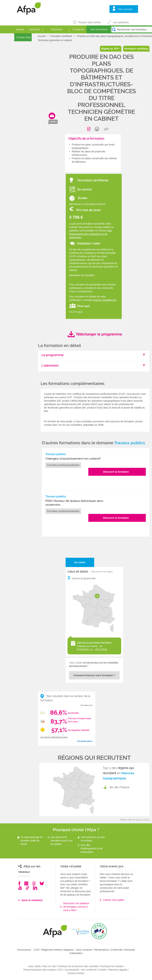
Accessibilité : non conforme (81, 970)
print (98, 129)
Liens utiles (34, 966)
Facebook (19, 883)
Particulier (35, 29)
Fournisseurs (24, 950)
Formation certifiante (62, 36)
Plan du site (49, 966)
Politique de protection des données (78, 966)
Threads (34, 883)
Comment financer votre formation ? (94, 675)
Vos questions (121, 22)
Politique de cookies (112, 966)
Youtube (20, 888)
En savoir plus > (85, 741)
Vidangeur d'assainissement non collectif (73, 459)
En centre (80, 562)
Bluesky (42, 883)
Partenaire (57, 29)
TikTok (27, 888)
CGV (37, 950)
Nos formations (99, 29)
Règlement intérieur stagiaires (57, 950)
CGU (60, 970)
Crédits (103, 970)
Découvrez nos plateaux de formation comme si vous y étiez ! (76, 907)
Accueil (42, 36)
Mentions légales (118, 970)
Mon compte (125, 9)
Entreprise (78, 29)
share (107, 129)
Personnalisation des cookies (40, 970)
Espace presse (76, 973)
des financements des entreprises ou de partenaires (91, 234)
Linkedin (35, 888)
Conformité (117, 950)
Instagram (26, 883)
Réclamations (101, 950)
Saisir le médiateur (32, 900)
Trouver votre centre (89, 22)
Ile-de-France (120, 787)
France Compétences (105, 300)
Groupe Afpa (23, 37)
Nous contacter (84, 950)
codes (53, 122)
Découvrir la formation (116, 472)
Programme (89, 129)
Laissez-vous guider (114, 900)
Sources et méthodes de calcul (54, 737)
